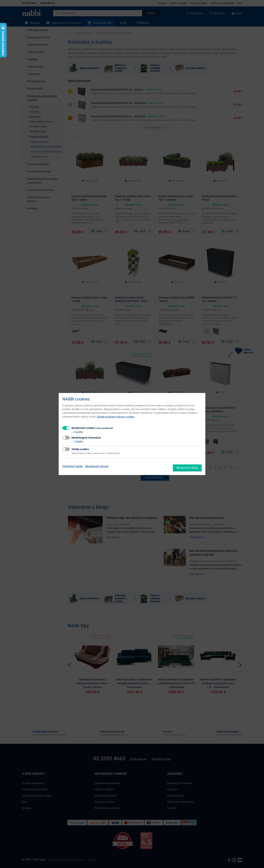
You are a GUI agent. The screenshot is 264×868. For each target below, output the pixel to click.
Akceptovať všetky (187, 468)
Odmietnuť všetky (73, 466)
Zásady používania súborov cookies (115, 417)
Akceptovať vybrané (97, 466)
